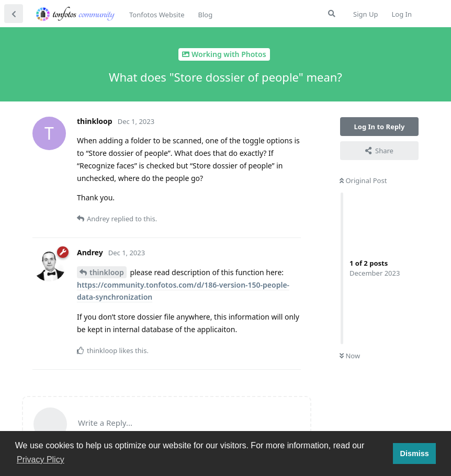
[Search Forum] (332, 14)
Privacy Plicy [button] (41, 460)
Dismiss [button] (414, 454)
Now (350, 356)
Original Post (363, 180)
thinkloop (107, 272)
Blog (205, 15)
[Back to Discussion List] (14, 14)
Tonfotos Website (157, 15)
